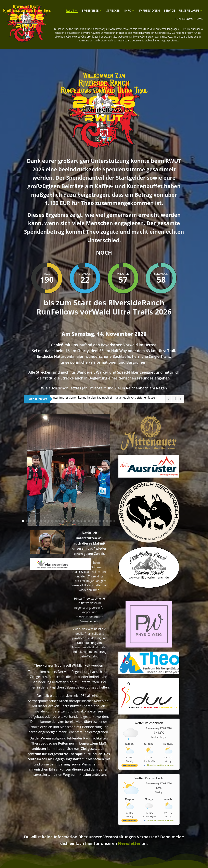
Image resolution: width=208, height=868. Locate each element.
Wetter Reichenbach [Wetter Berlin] (149, 723)
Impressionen (149, 10)
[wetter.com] (130, 766)
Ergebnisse (92, 10)
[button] (23, 521)
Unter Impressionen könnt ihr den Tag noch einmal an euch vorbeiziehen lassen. (106, 397)
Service (169, 10)
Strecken (113, 10)
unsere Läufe (191, 10)
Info (130, 10)
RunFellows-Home (189, 19)
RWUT (72, 10)
